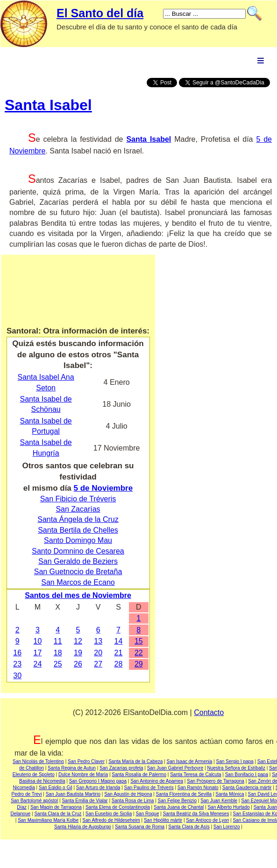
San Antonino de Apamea (157, 781)
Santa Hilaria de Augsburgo (83, 827)
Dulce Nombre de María (83, 774)
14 (119, 641)
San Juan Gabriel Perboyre (175, 768)
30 (17, 676)
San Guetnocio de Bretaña (78, 572)
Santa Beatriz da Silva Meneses (196, 814)
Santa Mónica (230, 794)
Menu (261, 60)
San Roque (147, 814)
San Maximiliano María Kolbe (48, 820)
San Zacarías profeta (121, 768)
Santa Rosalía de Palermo (139, 774)
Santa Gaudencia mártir (247, 788)
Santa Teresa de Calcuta (195, 774)
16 (17, 653)
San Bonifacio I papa (247, 774)
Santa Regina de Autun (72, 768)
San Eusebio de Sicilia (109, 814)
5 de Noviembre (103, 488)
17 (38, 653)
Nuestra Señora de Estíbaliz (236, 768)
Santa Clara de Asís (189, 827)
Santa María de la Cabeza (135, 761)
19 (78, 653)
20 (98, 653)
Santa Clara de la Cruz (58, 814)
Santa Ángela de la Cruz (78, 519)
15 (139, 641)
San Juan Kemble (219, 801)
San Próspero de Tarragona (216, 781)
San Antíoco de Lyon (207, 820)
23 (17, 664)
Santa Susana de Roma (140, 827)
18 (58, 653)
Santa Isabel (48, 105)
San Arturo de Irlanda (98, 788)
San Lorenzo (227, 827)
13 (98, 641)
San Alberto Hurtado (228, 807)
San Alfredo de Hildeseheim (111, 820)
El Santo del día (100, 13)
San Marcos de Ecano (78, 582)
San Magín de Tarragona (56, 807)
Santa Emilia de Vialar (85, 801)
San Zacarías (78, 509)
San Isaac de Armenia (190, 761)
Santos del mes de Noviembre (78, 595)
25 (58, 664)
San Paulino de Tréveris (149, 788)
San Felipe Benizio (177, 801)
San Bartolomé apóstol (34, 801)
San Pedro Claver (86, 761)
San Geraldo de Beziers (78, 561)
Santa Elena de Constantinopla (118, 807)
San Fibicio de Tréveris (78, 499)
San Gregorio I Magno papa (98, 781)
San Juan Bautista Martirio (73, 794)
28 (119, 664)
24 (38, 664)
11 (58, 641)
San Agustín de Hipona (128, 794)
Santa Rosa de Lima (133, 801)
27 (98, 664)
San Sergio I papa (235, 761)
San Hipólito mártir (163, 820)
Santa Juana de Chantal (179, 807)
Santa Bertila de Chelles (78, 530)
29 (139, 664)
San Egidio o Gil (56, 788)
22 (139, 653)
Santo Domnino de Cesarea (78, 551)
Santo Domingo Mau (78, 540)
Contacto (209, 712)
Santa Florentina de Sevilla (184, 794)
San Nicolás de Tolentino (38, 761)
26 (78, 664)
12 (78, 641)
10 (38, 641)
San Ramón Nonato (198, 788)
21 (119, 653)
